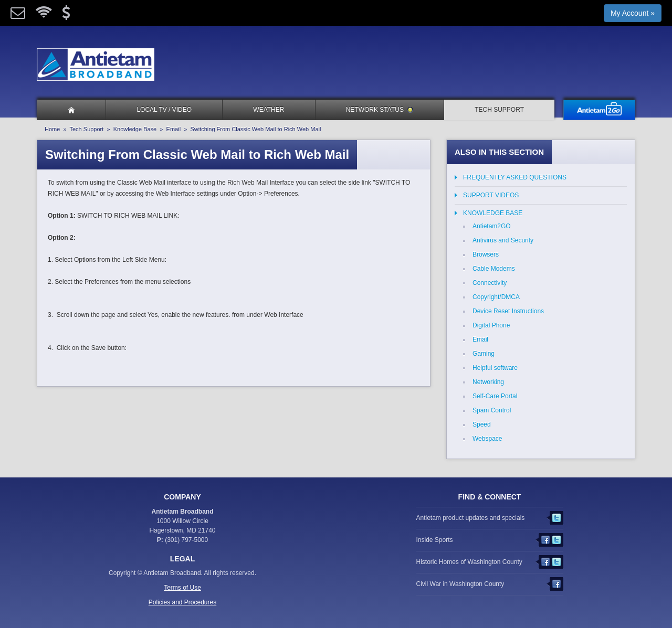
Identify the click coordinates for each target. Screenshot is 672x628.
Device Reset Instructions (508, 311)
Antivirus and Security (503, 240)
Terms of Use (182, 588)
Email (174, 129)
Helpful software (495, 368)
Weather (269, 110)
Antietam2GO (492, 226)
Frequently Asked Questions (515, 177)
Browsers (486, 254)
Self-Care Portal (495, 396)
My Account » (633, 13)
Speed (482, 424)
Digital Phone (491, 325)
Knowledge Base (135, 129)
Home (52, 129)
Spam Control (492, 410)
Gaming (484, 354)
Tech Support (499, 110)
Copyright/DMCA (496, 297)
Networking (488, 382)
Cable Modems (494, 269)
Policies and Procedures (182, 602)
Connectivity (490, 283)
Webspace (487, 439)
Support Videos (491, 195)
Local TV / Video (164, 110)
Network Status (380, 110)
